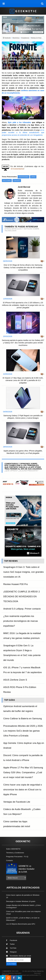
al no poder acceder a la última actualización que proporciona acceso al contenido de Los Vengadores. (23, 133)
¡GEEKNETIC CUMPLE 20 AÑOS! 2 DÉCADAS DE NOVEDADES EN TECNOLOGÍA (22, 597)
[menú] (4, 4)
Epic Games (7, 181)
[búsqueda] (42, 4)
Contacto (9, 860)
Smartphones (25, 38)
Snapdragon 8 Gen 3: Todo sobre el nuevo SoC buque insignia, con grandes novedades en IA (23, 572)
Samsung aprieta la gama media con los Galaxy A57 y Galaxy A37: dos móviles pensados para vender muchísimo (23, 343)
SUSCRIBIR (11, 964)
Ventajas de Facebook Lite (17, 802)
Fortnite (17, 181)
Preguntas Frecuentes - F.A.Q (17, 857)
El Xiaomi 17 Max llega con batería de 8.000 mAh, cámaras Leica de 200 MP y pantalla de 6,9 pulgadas (23, 380)
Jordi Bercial (10, 67)
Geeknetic (8, 38)
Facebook (12, 940)
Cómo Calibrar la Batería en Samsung (23, 719)
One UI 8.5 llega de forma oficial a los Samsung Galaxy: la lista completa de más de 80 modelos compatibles (23, 267)
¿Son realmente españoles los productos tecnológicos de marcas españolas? (21, 621)
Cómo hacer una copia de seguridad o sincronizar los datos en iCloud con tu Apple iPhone (23, 790)
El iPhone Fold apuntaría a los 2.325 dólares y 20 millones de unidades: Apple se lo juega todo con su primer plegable (23, 305)
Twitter (10, 944)
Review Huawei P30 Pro (16, 584)
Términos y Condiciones (15, 853)
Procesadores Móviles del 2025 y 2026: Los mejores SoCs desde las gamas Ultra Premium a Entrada (23, 731)
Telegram (11, 952)
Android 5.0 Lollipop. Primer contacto (22, 609)
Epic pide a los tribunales (20, 122)
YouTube (11, 948)
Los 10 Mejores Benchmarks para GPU (21, 924)
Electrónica (16, 38)
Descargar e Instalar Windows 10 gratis (21, 901)
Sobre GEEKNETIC (13, 849)
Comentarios (18, 169)
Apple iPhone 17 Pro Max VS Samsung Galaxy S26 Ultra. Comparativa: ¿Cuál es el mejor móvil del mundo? (23, 772)
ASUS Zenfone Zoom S (15, 680)
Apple (33, 177)
